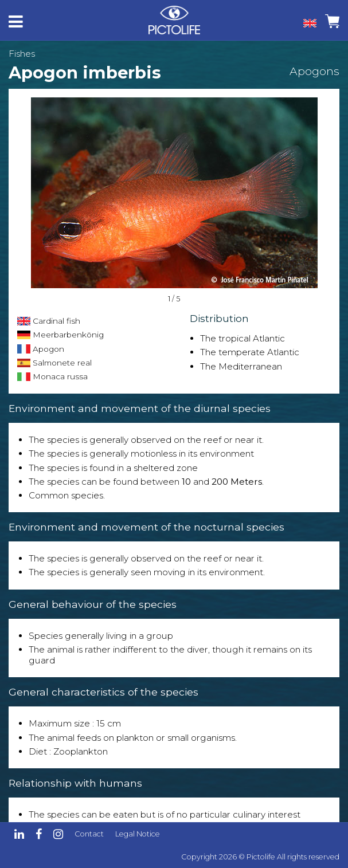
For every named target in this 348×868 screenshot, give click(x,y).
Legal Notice (138, 834)
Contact (89, 834)
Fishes (22, 54)
